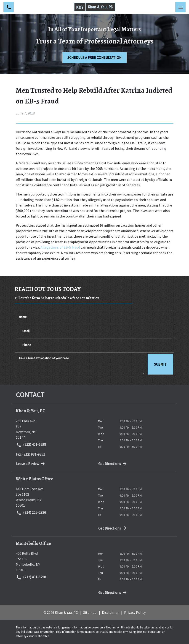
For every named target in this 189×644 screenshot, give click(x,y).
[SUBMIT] (160, 364)
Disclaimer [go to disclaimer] (110, 612)
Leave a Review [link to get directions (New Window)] (31, 464)
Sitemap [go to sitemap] (90, 612)
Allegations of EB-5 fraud (61, 247)
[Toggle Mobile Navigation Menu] (180, 7)
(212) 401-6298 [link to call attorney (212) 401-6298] (31, 445)
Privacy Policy (135, 612)
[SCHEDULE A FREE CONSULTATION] (94, 57)
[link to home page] (95, 7)
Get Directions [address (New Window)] (113, 464)
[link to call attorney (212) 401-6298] (9, 7)
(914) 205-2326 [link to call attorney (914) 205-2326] (31, 513)
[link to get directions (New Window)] (53, 429)
